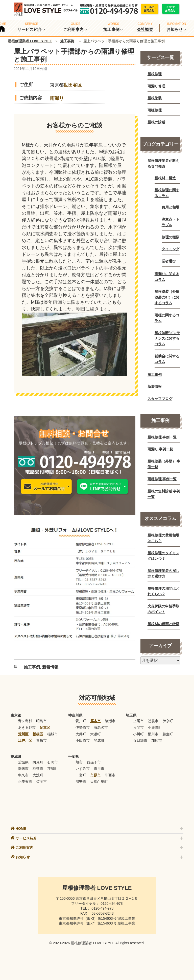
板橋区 (38, 734)
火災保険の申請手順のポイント (163, 609)
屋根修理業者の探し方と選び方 (163, 573)
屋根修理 (155, 74)
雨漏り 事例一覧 (160, 449)
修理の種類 (171, 237)
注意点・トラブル (171, 222)
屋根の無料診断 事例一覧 (164, 494)
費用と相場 (171, 207)
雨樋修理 (155, 110)
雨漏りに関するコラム (167, 277)
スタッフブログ (160, 399)
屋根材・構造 (165, 178)
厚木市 (95, 721)
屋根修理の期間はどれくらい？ (163, 591)
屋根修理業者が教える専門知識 (163, 163)
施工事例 (67, 41)
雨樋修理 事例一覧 (162, 479)
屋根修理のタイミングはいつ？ (163, 556)
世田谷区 (73, 85)
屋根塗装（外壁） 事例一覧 (164, 464)
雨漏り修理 (156, 86)
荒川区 (23, 734)
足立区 (45, 727)
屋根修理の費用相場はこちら (163, 538)
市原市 (95, 775)
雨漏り (57, 98)
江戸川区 (25, 740)
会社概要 (145, 30)
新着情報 (50, 667)
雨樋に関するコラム (167, 318)
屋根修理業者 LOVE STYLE (30, 41)
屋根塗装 (155, 98)
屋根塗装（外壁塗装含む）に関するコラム (167, 297)
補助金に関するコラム (167, 359)
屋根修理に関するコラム (167, 193)
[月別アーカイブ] (160, 660)
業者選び (169, 261)
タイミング (171, 249)
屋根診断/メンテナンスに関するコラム (167, 339)
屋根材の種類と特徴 (163, 624)
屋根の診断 (156, 122)
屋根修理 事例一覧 (162, 437)
